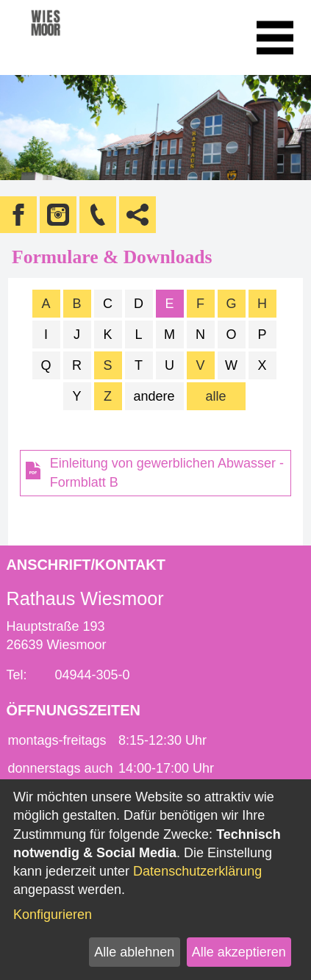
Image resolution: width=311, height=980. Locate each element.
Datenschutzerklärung (197, 871)
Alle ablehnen (134, 952)
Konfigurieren (53, 915)
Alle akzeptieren (239, 952)
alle (215, 396)
